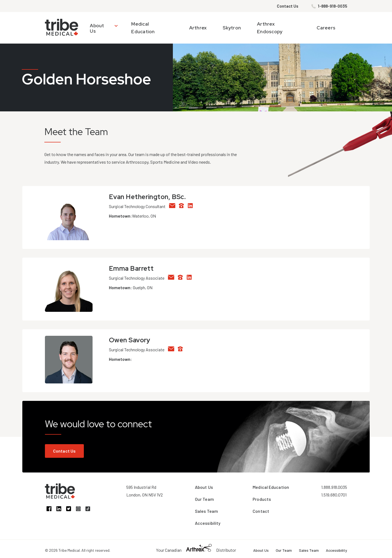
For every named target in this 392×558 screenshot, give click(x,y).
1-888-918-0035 (333, 6)
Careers (326, 28)
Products (262, 499)
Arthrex (198, 28)
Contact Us (288, 6)
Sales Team (206, 511)
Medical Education (271, 487)
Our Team (204, 499)
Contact (261, 511)
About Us (97, 28)
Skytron (232, 28)
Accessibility (208, 523)
